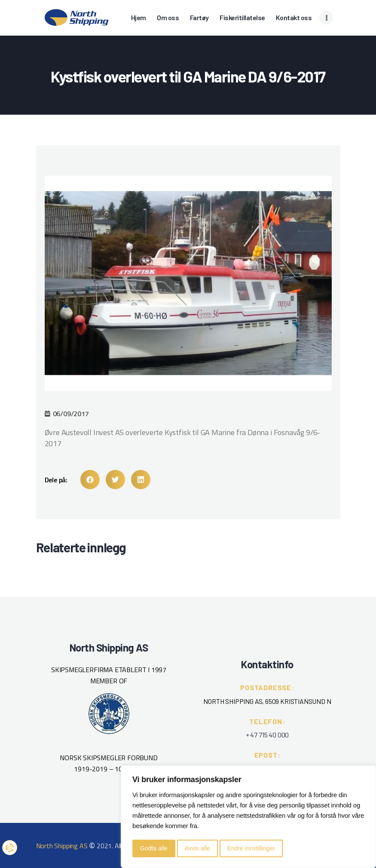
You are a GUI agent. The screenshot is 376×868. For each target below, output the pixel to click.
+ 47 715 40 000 (267, 735)
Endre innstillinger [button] (251, 848)
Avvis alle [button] (197, 848)
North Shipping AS (62, 846)
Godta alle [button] (154, 848)
